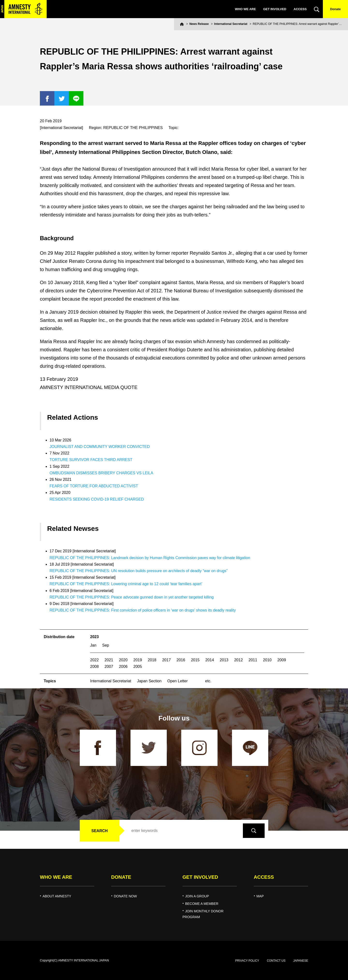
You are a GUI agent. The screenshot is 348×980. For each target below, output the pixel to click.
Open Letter (178, 681)
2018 (152, 660)
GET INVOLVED (275, 9)
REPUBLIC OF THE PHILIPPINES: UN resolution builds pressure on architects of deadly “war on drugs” (139, 571)
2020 (123, 660)
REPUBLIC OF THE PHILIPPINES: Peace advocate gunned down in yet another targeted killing (132, 597)
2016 (181, 660)
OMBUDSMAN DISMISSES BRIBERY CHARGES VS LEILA (101, 473)
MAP (260, 896)
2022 (94, 660)
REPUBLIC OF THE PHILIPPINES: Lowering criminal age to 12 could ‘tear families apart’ (126, 584)
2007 (109, 667)
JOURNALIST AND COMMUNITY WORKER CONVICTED (100, 447)
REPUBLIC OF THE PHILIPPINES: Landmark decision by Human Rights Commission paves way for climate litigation (150, 558)
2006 (123, 667)
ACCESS (300, 9)
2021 (109, 660)
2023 (94, 637)
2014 (210, 660)
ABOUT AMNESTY (57, 896)
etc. (208, 681)
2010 (267, 660)
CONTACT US (276, 961)
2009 (282, 660)
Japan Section (149, 681)
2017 (167, 660)
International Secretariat (231, 24)
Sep (106, 645)
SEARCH (100, 831)
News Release (199, 24)
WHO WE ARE (245, 9)
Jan (93, 645)
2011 (253, 660)
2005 (138, 667)
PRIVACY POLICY (247, 961)
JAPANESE (301, 961)
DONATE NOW (125, 896)
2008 (94, 667)
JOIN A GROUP (197, 896)
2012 (239, 660)
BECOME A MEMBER (202, 904)
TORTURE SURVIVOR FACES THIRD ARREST (91, 460)
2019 (138, 660)
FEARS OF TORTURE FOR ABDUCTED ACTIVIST (94, 486)
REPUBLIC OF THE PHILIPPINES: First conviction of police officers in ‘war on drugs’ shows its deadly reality (143, 610)
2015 (195, 660)
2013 (224, 660)
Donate (335, 9)
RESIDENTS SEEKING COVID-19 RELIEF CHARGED (97, 499)
